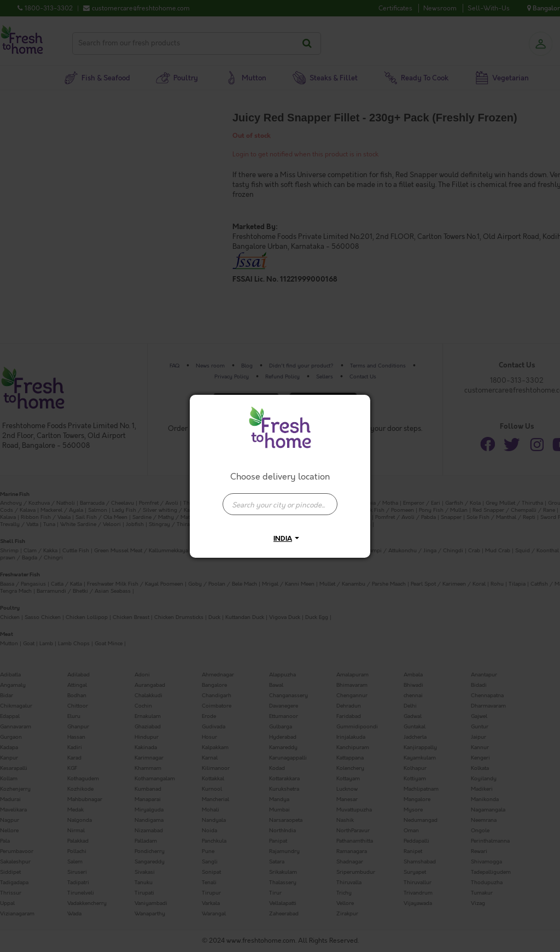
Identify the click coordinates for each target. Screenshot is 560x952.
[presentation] (280, 504)
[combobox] (280, 499)
